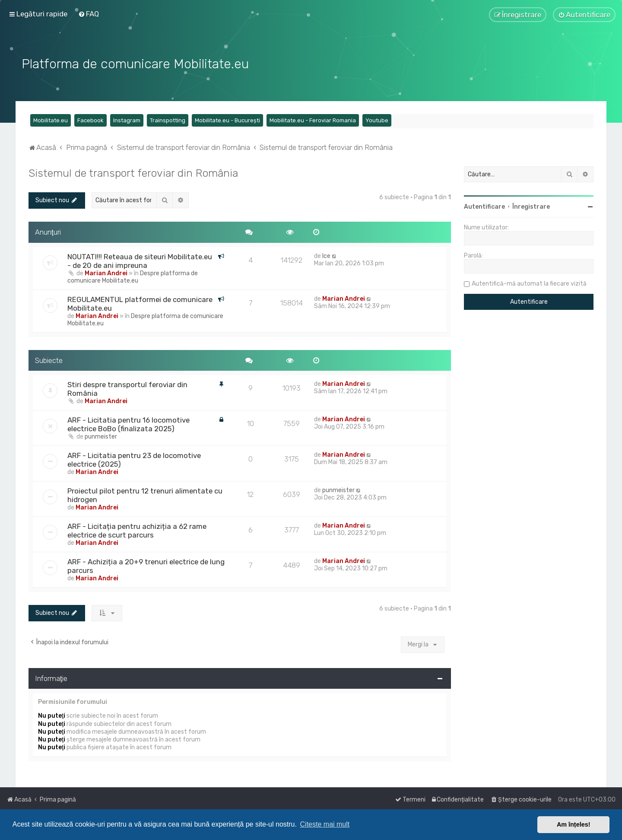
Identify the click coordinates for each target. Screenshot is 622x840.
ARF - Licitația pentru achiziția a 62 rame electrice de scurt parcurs (137, 530)
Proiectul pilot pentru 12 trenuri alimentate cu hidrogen (145, 495)
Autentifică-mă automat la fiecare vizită (529, 283)
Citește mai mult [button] (325, 824)
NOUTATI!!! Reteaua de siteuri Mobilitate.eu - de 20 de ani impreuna (140, 260)
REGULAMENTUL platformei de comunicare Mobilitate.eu (140, 303)
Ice (326, 255)
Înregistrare (531, 206)
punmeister (101, 436)
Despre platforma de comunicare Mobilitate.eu (133, 276)
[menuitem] (89, 14)
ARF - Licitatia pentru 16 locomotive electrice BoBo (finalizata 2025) (129, 424)
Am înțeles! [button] (574, 824)
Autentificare (484, 206)
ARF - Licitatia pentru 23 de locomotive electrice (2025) (134, 459)
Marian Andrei (106, 272)
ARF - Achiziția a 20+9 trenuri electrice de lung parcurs (146, 566)
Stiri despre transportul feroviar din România (127, 388)
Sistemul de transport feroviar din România (133, 172)
